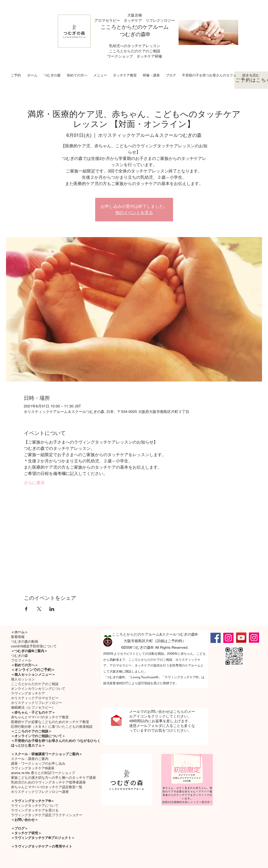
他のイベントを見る (134, 213)
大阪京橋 (135, 15)
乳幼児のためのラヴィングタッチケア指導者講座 (48, 782)
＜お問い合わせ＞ (25, 820)
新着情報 (18, 637)
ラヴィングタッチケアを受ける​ (35, 810)
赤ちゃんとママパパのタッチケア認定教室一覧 (47, 787)
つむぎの (130, 34)
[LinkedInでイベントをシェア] (52, 609)
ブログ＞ (21, 828)
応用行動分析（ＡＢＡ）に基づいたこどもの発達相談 (52, 727)
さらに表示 (34, 483)
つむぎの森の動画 (25, 642)
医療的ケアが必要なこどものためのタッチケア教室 (50, 722)
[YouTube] (241, 638)
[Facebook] (216, 638)
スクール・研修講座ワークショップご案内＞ (48, 754)
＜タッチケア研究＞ (26, 833)
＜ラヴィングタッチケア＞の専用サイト (42, 846)
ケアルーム (156, 27)
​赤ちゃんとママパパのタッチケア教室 (40, 717)
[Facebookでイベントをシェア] (26, 609)
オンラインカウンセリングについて (38, 689)
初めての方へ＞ (26, 665)
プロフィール (21, 660)
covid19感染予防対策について (34, 646)
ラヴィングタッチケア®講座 (33, 768)
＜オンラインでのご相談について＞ (38, 736)
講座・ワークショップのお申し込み (38, 763)
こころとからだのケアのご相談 (35, 684)
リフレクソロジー (160, 20)
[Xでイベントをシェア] (39, 609)
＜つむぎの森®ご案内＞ (29, 651)
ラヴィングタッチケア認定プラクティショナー (47, 815)
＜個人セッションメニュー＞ (33, 674)
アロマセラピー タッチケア (120, 20)
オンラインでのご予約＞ (35, 670)
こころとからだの (122, 27)
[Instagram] (228, 638)
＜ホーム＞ (19, 632)
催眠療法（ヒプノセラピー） (33, 707)
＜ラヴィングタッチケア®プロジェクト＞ (43, 838)
